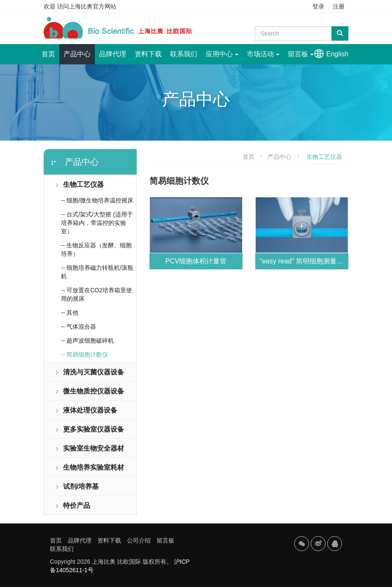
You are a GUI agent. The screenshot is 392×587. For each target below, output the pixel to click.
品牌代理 (113, 54)
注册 (339, 6)
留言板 (301, 54)
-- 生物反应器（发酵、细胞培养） (96, 249)
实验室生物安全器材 (89, 448)
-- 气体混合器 (79, 327)
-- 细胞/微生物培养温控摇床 (97, 200)
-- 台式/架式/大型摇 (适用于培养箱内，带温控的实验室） (97, 223)
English (337, 54)
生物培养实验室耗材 (89, 467)
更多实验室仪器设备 (89, 429)
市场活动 (263, 54)
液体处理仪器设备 (86, 410)
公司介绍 (139, 540)
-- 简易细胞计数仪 (84, 354)
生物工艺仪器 (79, 184)
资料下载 (148, 54)
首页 (50, 51)
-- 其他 (70, 313)
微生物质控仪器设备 (89, 391)
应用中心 (222, 54)
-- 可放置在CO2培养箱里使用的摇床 (97, 294)
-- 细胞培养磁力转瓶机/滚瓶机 (97, 272)
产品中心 (77, 54)
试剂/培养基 (77, 486)
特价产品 (72, 505)
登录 (318, 6)
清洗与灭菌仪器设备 (89, 372)
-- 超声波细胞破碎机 (87, 341)
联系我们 (184, 54)
